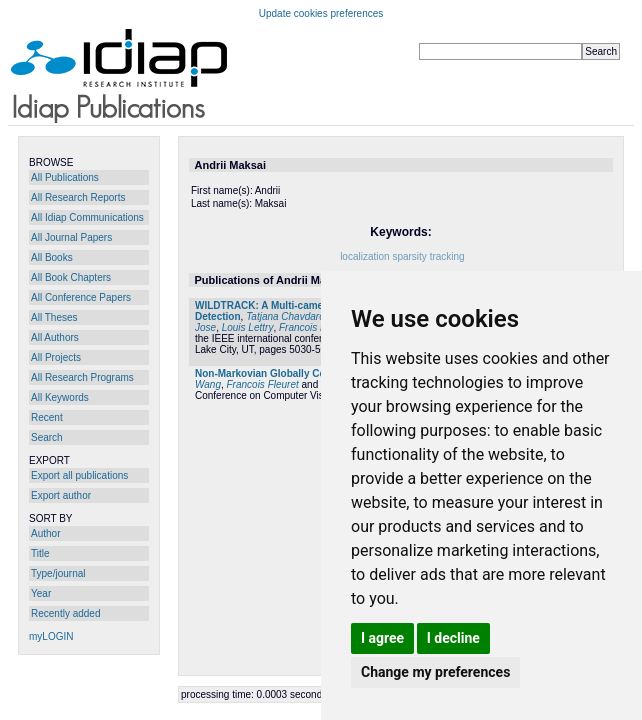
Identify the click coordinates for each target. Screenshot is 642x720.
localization (364, 256)
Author (45, 533)
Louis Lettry (248, 327)
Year (41, 593)
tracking (447, 256)
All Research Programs (82, 377)
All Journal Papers (71, 237)
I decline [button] (453, 638)
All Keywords (60, 397)
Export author (61, 495)
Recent (47, 417)
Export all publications (79, 475)
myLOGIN (51, 636)
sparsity (409, 256)
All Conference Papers (81, 297)
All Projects (56, 357)
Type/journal (58, 573)
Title (40, 553)
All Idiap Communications (87, 217)
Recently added (66, 613)
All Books (52, 257)
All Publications (65, 177)
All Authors (55, 337)
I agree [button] (382, 638)
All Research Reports (78, 197)
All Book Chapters (71, 277)
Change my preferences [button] (435, 672)
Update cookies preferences (321, 13)
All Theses (54, 317)
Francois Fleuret (315, 327)
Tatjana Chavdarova (290, 316)
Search (47, 437)
